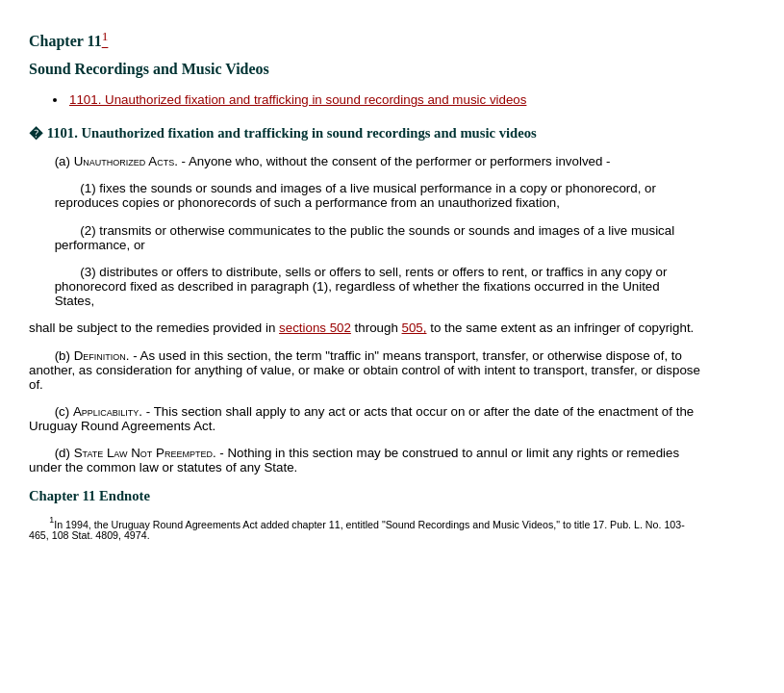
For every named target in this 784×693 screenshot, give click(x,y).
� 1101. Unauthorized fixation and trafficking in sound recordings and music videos (283, 133)
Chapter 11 (65, 41)
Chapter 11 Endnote (89, 496)
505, (415, 328)
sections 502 (315, 328)
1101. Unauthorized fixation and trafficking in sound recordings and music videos (298, 100)
